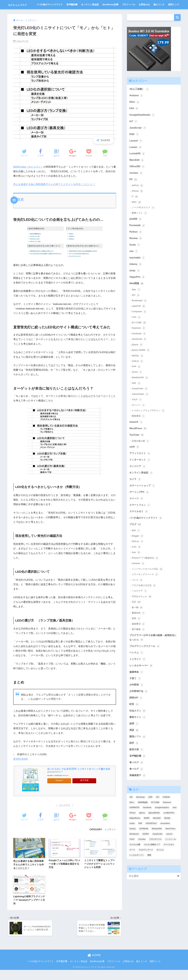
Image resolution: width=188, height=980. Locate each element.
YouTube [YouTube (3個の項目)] (142, 856)
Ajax (136, 302)
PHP (136, 379)
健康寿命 (137, 686)
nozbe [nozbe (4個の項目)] (132, 840)
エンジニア (138, 479)
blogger (138, 550)
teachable (137, 269)
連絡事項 (138, 638)
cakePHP (139, 318)
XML (136, 395)
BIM (136, 544)
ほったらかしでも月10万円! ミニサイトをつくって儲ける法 (79, 778)
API (136, 307)
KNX (134, 144)
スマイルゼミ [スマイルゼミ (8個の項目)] (169, 861)
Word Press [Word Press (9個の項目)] (170, 845)
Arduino (136, 105)
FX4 (134, 118)
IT (135, 207)
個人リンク (159, 14)
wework (136, 434)
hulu (136, 566)
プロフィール (129, 14)
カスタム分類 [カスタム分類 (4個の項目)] (135, 861)
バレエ (137, 594)
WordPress (138, 441)
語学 (134, 759)
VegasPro (137, 289)
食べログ (137, 778)
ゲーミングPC (140, 505)
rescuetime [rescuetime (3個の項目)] (165, 840)
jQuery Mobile (141, 362)
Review (136, 249)
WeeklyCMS (140, 390)
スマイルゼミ (139, 525)
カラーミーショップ (143, 499)
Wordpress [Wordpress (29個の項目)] (134, 850)
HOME (94, 965)
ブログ (135, 538)
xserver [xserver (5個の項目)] (169, 850)
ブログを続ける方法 (144, 599)
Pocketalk (137, 236)
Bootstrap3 (139, 313)
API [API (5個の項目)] (131, 813)
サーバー (138, 417)
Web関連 (137, 295)
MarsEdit (137, 170)
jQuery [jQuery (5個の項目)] (142, 829)
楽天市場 (84, 789)
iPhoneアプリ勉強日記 (145, 572)
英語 (134, 746)
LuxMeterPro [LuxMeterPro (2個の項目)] (169, 829)
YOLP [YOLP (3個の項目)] (132, 856)
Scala (135, 256)
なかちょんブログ (23, 4)
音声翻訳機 (72, 14)
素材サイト (138, 732)
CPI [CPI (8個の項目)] (158, 813)
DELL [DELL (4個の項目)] (132, 819)
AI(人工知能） (140, 98)
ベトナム (137, 667)
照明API (136, 713)
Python (136, 243)
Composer (139, 324)
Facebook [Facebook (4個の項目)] (147, 824)
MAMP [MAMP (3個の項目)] (147, 834)
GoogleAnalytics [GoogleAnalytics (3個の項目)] (162, 824)
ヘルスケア (140, 605)
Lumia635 (137, 164)
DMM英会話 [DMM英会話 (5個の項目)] (143, 819)
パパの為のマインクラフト (50, 14)
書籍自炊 (138, 627)
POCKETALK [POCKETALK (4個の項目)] (151, 840)
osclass (136, 184)
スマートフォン (140, 518)
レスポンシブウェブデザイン (148, 423)
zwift (134, 459)
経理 (134, 739)
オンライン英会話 (90, 14)
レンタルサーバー (142, 680)
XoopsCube (140, 401)
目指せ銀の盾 (141, 453)
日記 (136, 616)
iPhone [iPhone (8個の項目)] (132, 829)
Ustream (138, 577)
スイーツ (137, 512)
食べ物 (137, 621)
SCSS (137, 384)
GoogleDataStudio (142, 124)
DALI (135, 111)
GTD (136, 561)
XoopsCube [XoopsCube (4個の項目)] (158, 850)
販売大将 (137, 765)
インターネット (140, 472)
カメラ (135, 492)
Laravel (136, 151)
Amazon (59, 789)
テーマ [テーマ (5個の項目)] (132, 866)
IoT (134, 131)
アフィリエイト (140, 466)
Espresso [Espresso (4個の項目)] (167, 819)
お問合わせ (144, 14)
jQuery (137, 357)
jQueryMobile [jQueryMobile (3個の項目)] (154, 829)
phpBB (136, 230)
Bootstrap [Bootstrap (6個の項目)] (140, 813)
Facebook (139, 346)
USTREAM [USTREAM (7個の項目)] (144, 845)
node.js (138, 373)
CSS (136, 329)
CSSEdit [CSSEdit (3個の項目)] (166, 813)
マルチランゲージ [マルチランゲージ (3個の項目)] (146, 866)
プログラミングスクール (145, 660)
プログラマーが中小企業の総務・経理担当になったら (153, 651)
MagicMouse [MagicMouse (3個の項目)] (135, 834)
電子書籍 (138, 643)
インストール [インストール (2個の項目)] (171, 856)
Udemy (136, 276)
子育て (135, 693)
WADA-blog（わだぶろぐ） (28, 176)
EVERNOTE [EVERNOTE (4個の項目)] (134, 824)
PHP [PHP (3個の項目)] (140, 840)
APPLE (138, 196)
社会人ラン (138, 726)
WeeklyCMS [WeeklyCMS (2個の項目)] (157, 845)
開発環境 (138, 428)
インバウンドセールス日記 (147, 583)
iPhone (137, 202)
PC (133, 190)
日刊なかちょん (142, 610)
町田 (134, 719)
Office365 (137, 177)
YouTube (137, 447)
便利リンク (174, 14)
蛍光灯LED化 (21, 768)
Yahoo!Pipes (140, 406)
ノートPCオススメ (143, 218)
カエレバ (59, 781)
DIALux (138, 555)
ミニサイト (110, 839)
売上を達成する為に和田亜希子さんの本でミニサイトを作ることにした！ (54, 193)
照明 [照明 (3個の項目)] (149, 871)
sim (134, 263)
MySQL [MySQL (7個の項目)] (167, 834)
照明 (136, 632)
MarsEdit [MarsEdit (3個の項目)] (157, 834)
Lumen (136, 157)
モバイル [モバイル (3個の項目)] (160, 866)
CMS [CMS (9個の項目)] (150, 813)
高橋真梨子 (138, 791)
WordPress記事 (110, 14)
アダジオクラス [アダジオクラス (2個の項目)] (155, 856)
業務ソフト (140, 224)
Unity (135, 282)
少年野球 (137, 700)
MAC (137, 213)
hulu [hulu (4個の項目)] (175, 824)
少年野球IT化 (139, 706)
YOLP (137, 412)
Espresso (139, 340)
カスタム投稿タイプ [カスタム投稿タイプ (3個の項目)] (152, 861)
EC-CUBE (139, 335)
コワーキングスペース (145, 588)
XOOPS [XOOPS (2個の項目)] (146, 850)
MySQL (138, 368)
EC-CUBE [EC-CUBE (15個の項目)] (155, 819)
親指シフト (138, 752)
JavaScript (138, 138)
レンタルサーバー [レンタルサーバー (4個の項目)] (137, 871)
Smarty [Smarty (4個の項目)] (133, 845)
